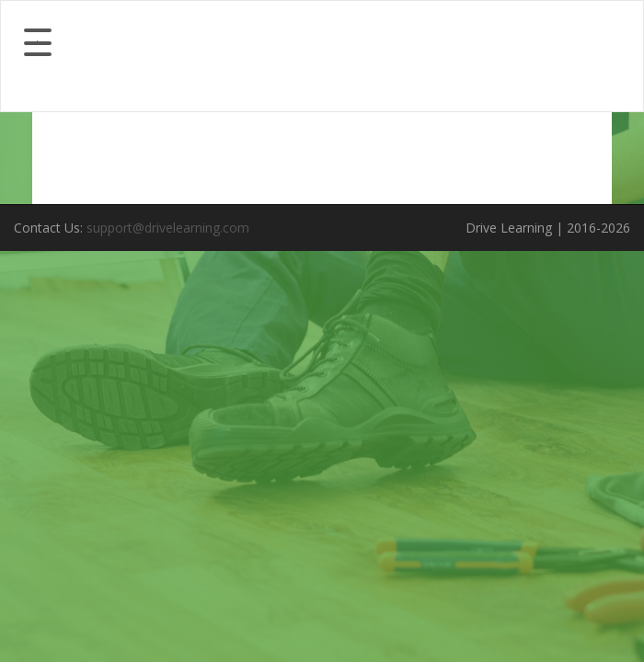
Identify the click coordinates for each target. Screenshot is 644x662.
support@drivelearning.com (168, 228)
